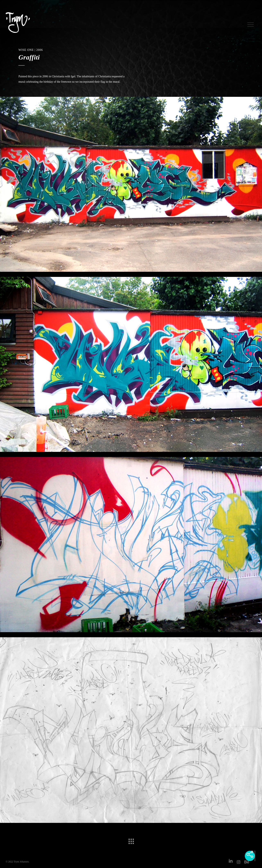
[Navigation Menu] (251, 23)
